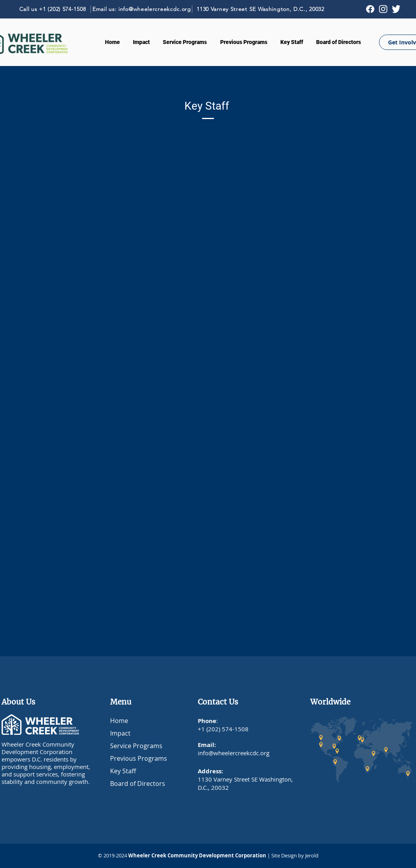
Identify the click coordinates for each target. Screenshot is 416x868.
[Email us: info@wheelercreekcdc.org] (142, 9)
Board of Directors (138, 784)
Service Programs (136, 746)
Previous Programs (139, 758)
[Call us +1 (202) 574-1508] (53, 9)
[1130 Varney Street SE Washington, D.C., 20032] (260, 9)
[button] (185, 42)
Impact (120, 733)
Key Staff (123, 771)
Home (119, 721)
